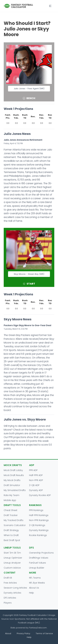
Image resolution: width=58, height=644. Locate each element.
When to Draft (11, 535)
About (8, 633)
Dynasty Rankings (39, 530)
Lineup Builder (37, 568)
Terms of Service (44, 633)
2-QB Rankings (37, 525)
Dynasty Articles (12, 593)
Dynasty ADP (36, 490)
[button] (50, 6)
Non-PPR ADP (36, 480)
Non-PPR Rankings (39, 520)
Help (31, 593)
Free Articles (10, 583)
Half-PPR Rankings (39, 515)
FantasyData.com (38, 628)
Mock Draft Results (14, 475)
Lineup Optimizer (13, 558)
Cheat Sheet (11, 510)
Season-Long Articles (15, 588)
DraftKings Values (39, 558)
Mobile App (10, 500)
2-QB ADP (34, 485)
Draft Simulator (12, 485)
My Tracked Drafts (14, 520)
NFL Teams (35, 578)
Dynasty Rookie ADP (40, 495)
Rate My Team (12, 495)
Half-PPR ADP (36, 475)
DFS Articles (10, 598)
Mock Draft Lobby (13, 470)
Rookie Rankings (38, 535)
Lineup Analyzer (12, 563)
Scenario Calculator (15, 525)
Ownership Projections (41, 553)
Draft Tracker (11, 515)
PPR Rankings (36, 510)
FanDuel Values (38, 563)
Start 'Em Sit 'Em (12, 553)
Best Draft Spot (12, 540)
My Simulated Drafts (15, 490)
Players (8, 603)
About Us (34, 588)
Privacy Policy (23, 633)
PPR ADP (33, 470)
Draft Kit (8, 578)
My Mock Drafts (12, 480)
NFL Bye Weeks (37, 583)
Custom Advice (12, 568)
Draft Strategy (11, 530)
